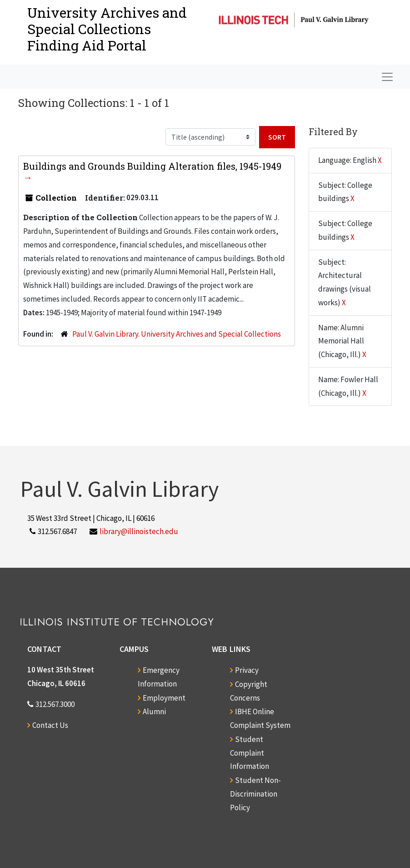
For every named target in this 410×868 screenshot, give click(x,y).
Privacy (247, 670)
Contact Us (50, 725)
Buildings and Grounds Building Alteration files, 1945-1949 (152, 166)
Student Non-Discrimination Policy (255, 794)
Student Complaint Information (250, 753)
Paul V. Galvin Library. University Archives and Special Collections (177, 334)
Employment (164, 698)
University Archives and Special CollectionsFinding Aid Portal (107, 29)
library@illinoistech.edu (139, 531)
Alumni (154, 712)
